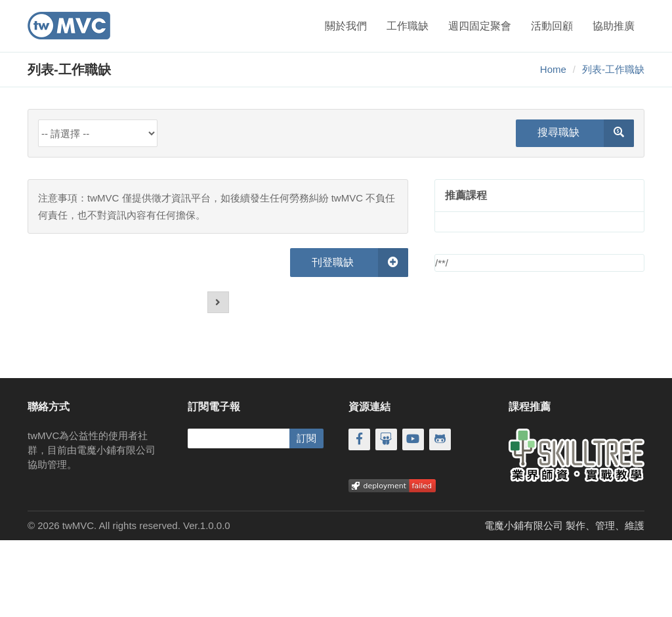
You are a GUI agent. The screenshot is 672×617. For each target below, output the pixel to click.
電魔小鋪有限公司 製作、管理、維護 (564, 525)
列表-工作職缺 (613, 69)
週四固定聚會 (480, 26)
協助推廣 (614, 26)
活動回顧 (552, 26)
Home (553, 69)
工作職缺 (408, 26)
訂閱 (306, 438)
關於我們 (346, 26)
